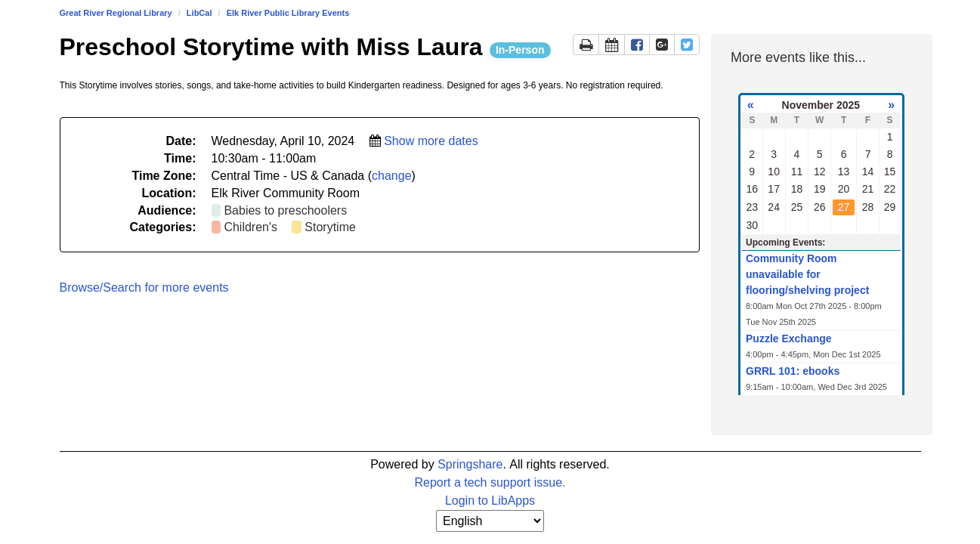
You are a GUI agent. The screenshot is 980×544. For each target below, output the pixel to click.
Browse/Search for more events (144, 287)
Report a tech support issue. (490, 482)
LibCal (199, 13)
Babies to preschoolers (285, 210)
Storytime (330, 227)
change (392, 176)
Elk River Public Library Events (288, 13)
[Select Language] (490, 521)
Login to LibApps (490, 501)
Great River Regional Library (116, 13)
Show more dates (431, 141)
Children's (250, 227)
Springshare (470, 464)
